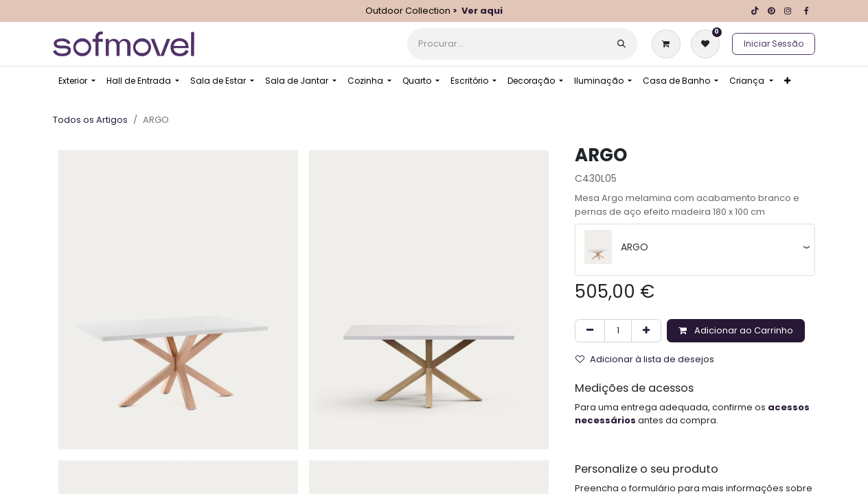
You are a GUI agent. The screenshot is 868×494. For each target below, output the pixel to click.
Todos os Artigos (90, 120)
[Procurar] (621, 44)
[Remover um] (590, 331)
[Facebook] (806, 11)
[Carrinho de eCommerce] (669, 44)
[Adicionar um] (646, 331)
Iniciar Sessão (774, 44)
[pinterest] (771, 11)
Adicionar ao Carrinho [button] (736, 330)
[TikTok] (755, 11)
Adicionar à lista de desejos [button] (645, 359)
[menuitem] (77, 81)
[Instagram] (788, 11)
